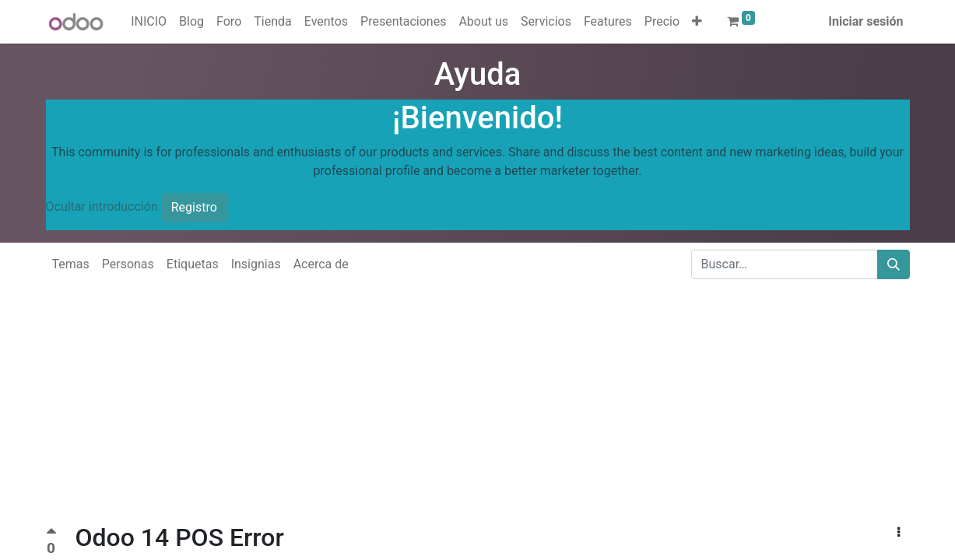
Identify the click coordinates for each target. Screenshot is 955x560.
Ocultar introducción (102, 206)
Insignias (256, 264)
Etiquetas (193, 264)
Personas (128, 264)
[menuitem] (149, 22)
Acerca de (321, 264)
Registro (194, 207)
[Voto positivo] (51, 533)
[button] (697, 22)
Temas (71, 264)
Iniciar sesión (865, 21)
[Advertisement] (467, 414)
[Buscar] (894, 264)
